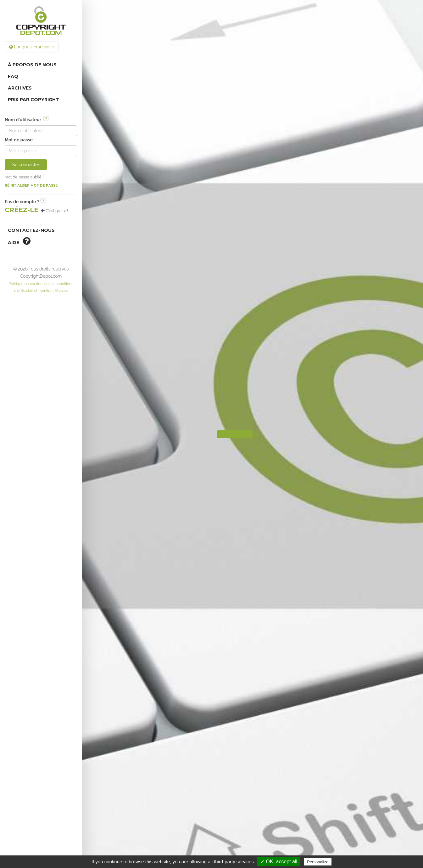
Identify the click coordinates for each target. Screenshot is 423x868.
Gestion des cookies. (253, 838)
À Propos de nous (32, 65)
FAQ (13, 76)
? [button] (46, 118)
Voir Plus (252, 703)
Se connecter (26, 165)
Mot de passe (19, 140)
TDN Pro (273, 809)
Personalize (318, 862)
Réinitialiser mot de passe (31, 186)
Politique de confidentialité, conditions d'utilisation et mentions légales (252, 819)
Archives (20, 88)
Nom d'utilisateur (27, 119)
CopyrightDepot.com (287, 797)
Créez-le (22, 210)
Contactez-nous (31, 230)
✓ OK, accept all (279, 862)
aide (19, 241)
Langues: (32, 47)
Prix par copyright (33, 100)
